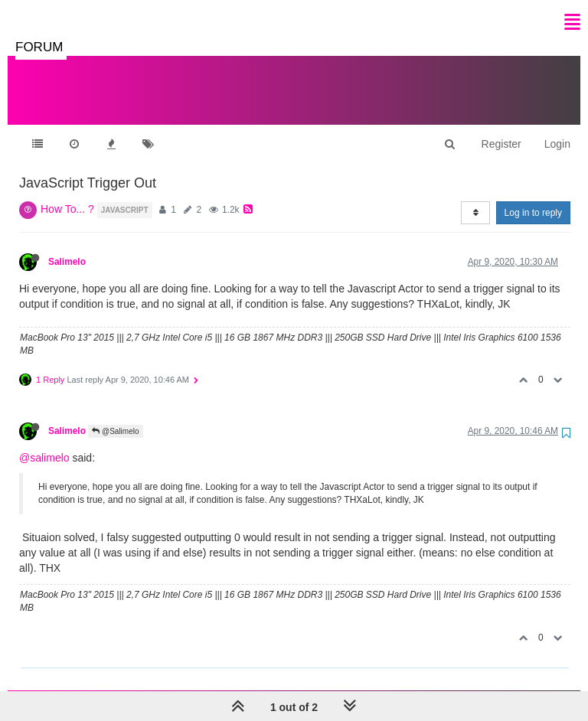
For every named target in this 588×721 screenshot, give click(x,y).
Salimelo (67, 246)
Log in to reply (533, 197)
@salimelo (44, 442)
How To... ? (67, 194)
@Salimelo (115, 416)
